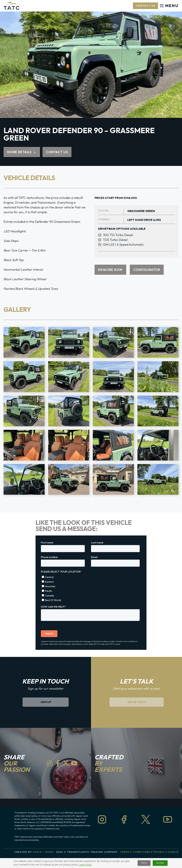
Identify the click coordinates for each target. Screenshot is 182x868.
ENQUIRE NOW (110, 270)
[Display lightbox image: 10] (69, 411)
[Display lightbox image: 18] (69, 479)
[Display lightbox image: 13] (24, 445)
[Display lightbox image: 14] (69, 445)
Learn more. (85, 865)
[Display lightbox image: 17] (24, 479)
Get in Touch (137, 702)
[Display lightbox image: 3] (113, 342)
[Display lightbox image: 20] (158, 479)
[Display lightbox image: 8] (158, 377)
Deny (144, 863)
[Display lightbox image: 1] (24, 342)
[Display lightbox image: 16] (158, 445)
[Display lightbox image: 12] (158, 411)
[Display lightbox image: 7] (113, 377)
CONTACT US (57, 152)
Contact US (145, 6)
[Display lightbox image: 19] (113, 479)
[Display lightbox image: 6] (69, 377)
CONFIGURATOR (147, 270)
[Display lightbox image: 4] (158, 342)
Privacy (159, 852)
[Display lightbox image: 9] (24, 411)
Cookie (173, 852)
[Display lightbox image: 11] (113, 411)
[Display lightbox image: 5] (24, 377)
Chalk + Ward (43, 852)
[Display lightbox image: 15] (113, 445)
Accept (160, 863)
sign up (46, 702)
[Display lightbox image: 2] (69, 342)
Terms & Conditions (135, 852)
